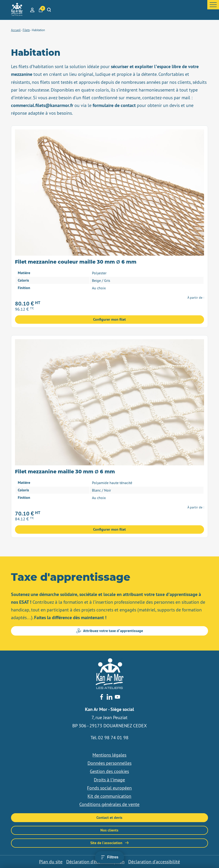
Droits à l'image (109, 780)
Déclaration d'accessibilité (154, 862)
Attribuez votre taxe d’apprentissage (109, 631)
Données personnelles (109, 763)
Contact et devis (109, 818)
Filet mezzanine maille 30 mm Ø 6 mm (65, 472)
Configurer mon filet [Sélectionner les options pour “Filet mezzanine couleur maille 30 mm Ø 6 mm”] (109, 319)
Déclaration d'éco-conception (95, 862)
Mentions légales (109, 755)
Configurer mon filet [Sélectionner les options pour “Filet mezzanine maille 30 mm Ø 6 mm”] (109, 529)
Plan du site (51, 862)
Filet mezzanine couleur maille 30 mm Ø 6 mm (76, 262)
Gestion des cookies (109, 771)
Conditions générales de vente (109, 804)
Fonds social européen (109, 788)
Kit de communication (109, 796)
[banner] (17, 10)
